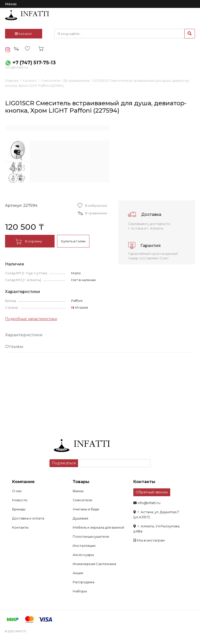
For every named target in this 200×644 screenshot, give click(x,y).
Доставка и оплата (28, 518)
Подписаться (64, 463)
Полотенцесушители (91, 536)
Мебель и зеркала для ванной (98, 527)
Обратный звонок (152, 492)
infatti (27, 15)
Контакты (20, 527)
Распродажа (84, 582)
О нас (17, 491)
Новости (20, 500)
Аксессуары (83, 555)
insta (8, 50)
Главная (12, 80)
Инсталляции (84, 546)
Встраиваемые (77, 80)
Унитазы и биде (86, 509)
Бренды (19, 509)
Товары (81, 482)
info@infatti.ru (16, 67)
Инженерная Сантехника (94, 564)
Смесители (51, 80)
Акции (78, 573)
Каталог (24, 34)
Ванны (78, 491)
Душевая (80, 518)
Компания (23, 482)
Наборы (80, 591)
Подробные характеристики (31, 319)
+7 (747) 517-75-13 (34, 63)
